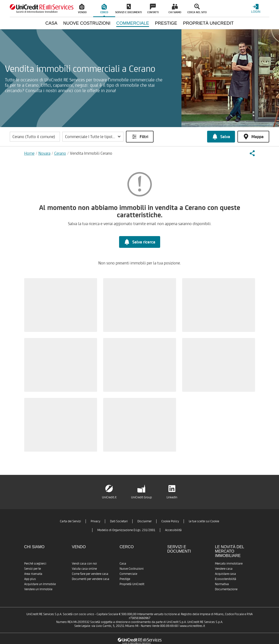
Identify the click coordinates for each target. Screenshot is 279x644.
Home (29, 153)
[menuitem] (82, 9)
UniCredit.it (109, 497)
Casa (123, 563)
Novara (44, 153)
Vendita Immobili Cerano (91, 153)
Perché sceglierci (35, 563)
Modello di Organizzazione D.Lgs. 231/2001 (126, 530)
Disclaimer (145, 521)
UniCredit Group (141, 497)
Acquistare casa (225, 574)
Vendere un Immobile (38, 589)
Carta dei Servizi (70, 521)
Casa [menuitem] (51, 23)
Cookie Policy (170, 521)
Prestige (125, 579)
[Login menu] (256, 8)
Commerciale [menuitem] (133, 23)
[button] (93, 137)
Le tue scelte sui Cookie (204, 521)
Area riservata (33, 574)
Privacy (95, 521)
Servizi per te (33, 569)
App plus (30, 579)
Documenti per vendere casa (91, 579)
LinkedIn (172, 497)
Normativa (222, 584)
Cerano (60, 153)
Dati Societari (119, 521)
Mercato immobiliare (229, 563)
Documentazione (226, 589)
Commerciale (128, 574)
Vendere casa (224, 569)
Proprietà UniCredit (132, 584)
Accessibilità (173, 530)
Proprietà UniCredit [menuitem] (208, 23)
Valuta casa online (84, 569)
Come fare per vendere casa (90, 574)
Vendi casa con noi (84, 563)
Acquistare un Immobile (40, 584)
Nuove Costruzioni (132, 569)
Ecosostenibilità (226, 579)
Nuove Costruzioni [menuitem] (87, 23)
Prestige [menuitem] (166, 23)
